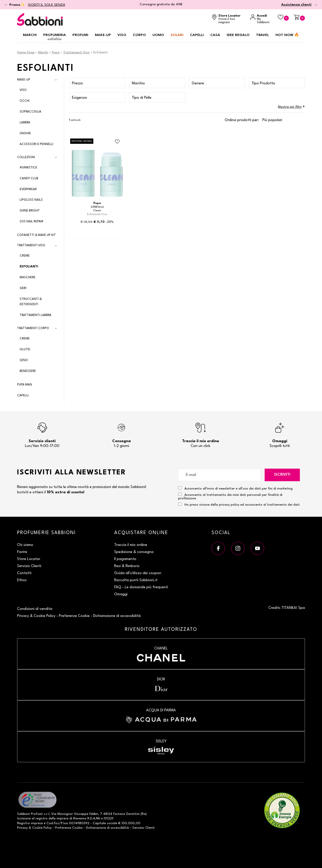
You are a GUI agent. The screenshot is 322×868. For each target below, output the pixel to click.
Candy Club (29, 179)
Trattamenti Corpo (33, 328)
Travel (263, 35)
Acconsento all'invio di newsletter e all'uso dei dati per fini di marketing (235, 488)
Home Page (26, 53)
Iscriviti (282, 475)
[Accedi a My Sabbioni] (261, 19)
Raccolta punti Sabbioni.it (136, 580)
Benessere (28, 371)
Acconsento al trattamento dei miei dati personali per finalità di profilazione (230, 496)
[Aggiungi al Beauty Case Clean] (117, 142)
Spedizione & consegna (134, 552)
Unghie (25, 133)
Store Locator (29, 559)
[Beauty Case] (283, 18)
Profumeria (55, 37)
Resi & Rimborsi (127, 566)
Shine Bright (30, 211)
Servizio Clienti (29, 566)
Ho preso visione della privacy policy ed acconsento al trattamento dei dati (242, 505)
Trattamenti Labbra (35, 315)
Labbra (25, 123)
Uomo (158, 35)
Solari (177, 35)
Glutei (25, 350)
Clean (97, 211)
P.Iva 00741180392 (75, 823)
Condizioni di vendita (35, 609)
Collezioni (26, 157)
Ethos (22, 580)
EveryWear (28, 189)
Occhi (25, 101)
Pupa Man (25, 385)
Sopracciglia (30, 112)
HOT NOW (287, 35)
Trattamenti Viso (76, 53)
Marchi (30, 35)
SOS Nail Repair (31, 222)
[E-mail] (220, 475)
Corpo (139, 35)
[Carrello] (299, 18)
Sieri (23, 288)
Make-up (103, 35)
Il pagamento (125, 559)
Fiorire (22, 552)
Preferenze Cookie (74, 616)
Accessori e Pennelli (36, 144)
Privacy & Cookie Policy (36, 616)
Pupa (56, 53)
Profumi (80, 35)
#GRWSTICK (28, 168)
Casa (215, 35)
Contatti (24, 573)
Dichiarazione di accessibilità (117, 616)
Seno (24, 360)
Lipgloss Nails (31, 200)
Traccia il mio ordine (131, 545)
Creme (25, 256)
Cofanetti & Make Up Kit (36, 235)
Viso (122, 35)
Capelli (197, 35)
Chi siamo (25, 545)
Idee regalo (238, 35)
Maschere (28, 277)
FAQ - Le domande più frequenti (141, 587)
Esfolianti (29, 267)
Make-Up (24, 80)
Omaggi (121, 594)
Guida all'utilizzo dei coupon (138, 573)
